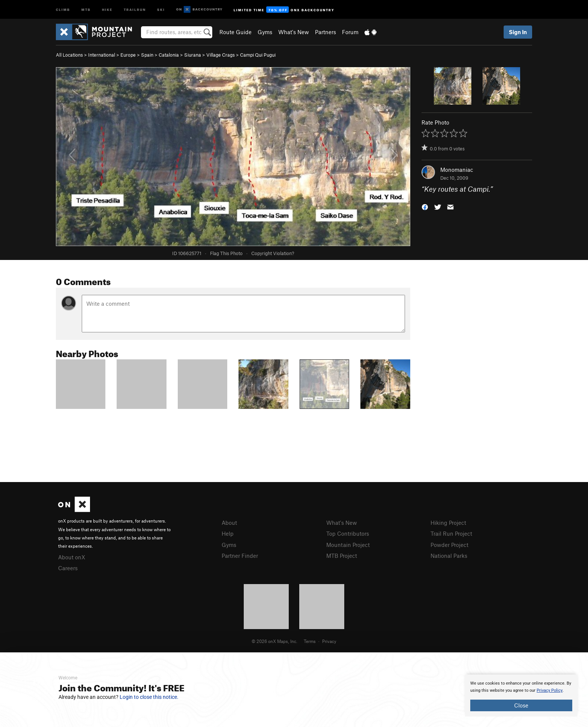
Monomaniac (457, 170)
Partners (325, 32)
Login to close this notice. (149, 697)
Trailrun (135, 9)
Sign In (518, 32)
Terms (310, 641)
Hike (107, 9)
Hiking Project (448, 523)
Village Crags (220, 55)
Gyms (265, 32)
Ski (161, 9)
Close (521, 705)
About (229, 523)
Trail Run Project (451, 533)
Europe (128, 55)
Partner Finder (240, 556)
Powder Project (449, 545)
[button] (425, 207)
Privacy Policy (550, 690)
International (102, 55)
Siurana (193, 55)
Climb (63, 9)
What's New (294, 32)
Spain (147, 55)
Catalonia (169, 55)
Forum (350, 32)
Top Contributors (348, 533)
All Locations (69, 55)
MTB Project (342, 556)
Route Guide (235, 32)
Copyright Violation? (273, 253)
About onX (72, 557)
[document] (521, 695)
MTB (86, 9)
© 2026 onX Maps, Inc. (274, 641)
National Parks (449, 556)
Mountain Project (348, 545)
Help (228, 533)
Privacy (329, 641)
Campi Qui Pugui (258, 55)
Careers (68, 568)
